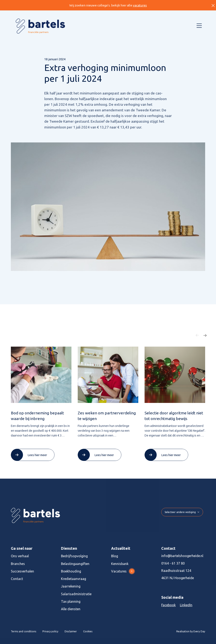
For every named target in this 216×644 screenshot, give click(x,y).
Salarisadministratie (76, 594)
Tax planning (71, 601)
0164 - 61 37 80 (173, 563)
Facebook (168, 605)
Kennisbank (120, 564)
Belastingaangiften (75, 564)
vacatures (140, 5)
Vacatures (123, 571)
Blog (115, 556)
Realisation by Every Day (191, 631)
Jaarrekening (71, 586)
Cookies (88, 631)
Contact (17, 579)
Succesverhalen (22, 571)
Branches (18, 564)
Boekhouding (71, 571)
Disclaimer (71, 631)
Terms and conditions (24, 631)
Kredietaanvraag (74, 579)
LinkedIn (186, 605)
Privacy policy (50, 631)
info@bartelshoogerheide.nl (182, 556)
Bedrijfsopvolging (74, 556)
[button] (197, 335)
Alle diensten (71, 609)
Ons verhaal (20, 556)
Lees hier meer (37, 455)
